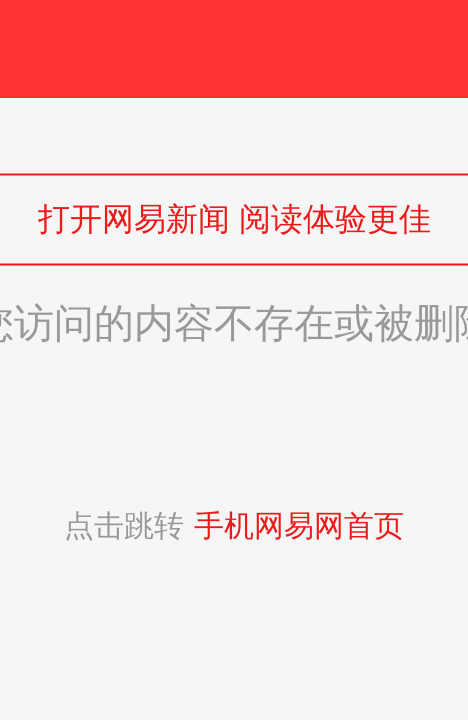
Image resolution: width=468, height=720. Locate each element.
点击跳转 (234, 525)
